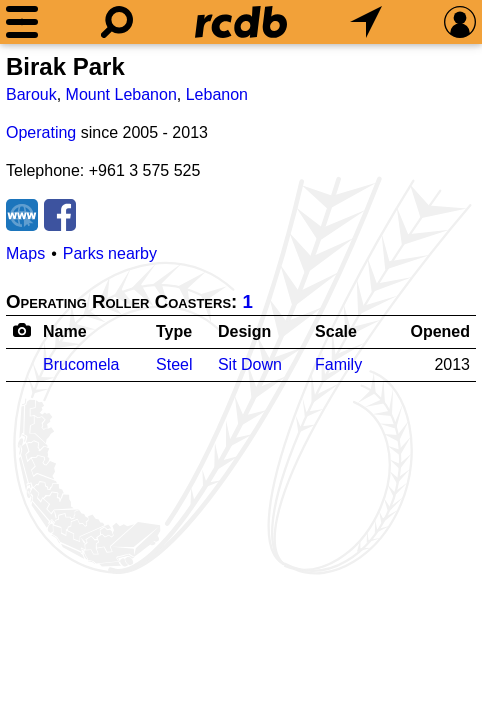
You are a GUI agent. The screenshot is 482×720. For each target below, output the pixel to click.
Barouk (31, 94)
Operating (41, 132)
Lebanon (217, 94)
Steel (174, 364)
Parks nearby (110, 253)
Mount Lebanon (121, 94)
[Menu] (22, 22)
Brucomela (81, 364)
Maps (25, 253)
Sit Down (250, 364)
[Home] (241, 22)
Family (338, 364)
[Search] (117, 22)
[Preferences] (460, 22)
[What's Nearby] (366, 22)
